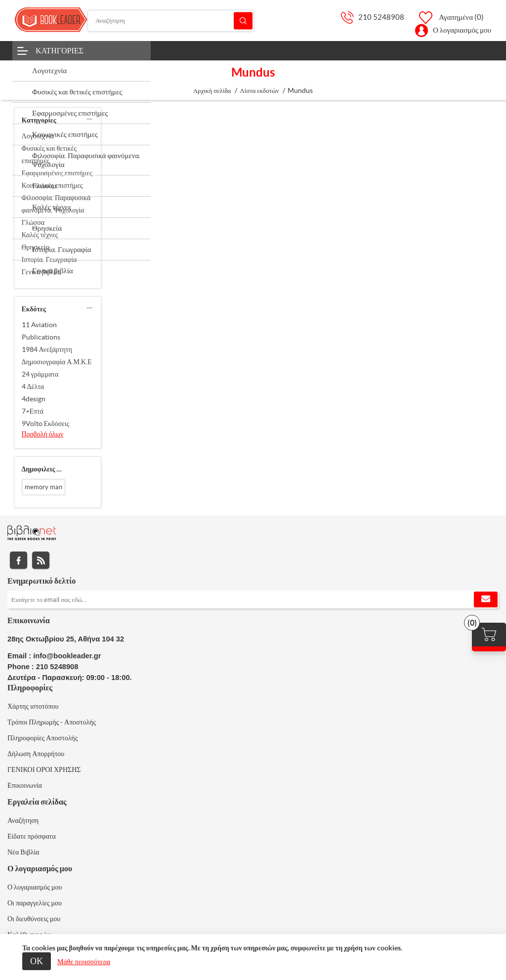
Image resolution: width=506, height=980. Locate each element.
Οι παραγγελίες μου (35, 903)
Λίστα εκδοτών (259, 91)
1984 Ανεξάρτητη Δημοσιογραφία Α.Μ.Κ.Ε (57, 356)
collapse (89, 119)
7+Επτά (33, 411)
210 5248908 (381, 17)
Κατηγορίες (60, 50)
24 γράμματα (40, 374)
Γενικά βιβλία (41, 272)
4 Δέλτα (33, 386)
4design (34, 399)
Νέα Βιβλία (23, 852)
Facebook (19, 560)
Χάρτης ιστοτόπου (33, 706)
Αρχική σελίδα (212, 91)
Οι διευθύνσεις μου (34, 919)
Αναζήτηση (243, 21)
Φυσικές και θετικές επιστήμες (49, 154)
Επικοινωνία (25, 785)
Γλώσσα (33, 222)
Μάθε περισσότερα (84, 962)
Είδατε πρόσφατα (32, 836)
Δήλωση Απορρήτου (36, 754)
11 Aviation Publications (41, 331)
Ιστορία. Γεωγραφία (49, 259)
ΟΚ (37, 961)
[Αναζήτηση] (171, 21)
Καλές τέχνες (40, 235)
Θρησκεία (36, 247)
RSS (41, 560)
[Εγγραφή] (253, 599)
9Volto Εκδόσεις (46, 424)
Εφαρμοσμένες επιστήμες (57, 173)
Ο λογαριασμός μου (462, 30)
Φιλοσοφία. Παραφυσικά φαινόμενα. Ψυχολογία (56, 204)
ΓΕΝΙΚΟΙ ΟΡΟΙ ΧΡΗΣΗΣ (44, 769)
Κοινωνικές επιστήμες (52, 185)
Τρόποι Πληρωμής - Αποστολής (52, 722)
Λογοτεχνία (38, 136)
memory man (43, 487)
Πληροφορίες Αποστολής (42, 738)
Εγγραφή (486, 599)
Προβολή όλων (43, 434)
